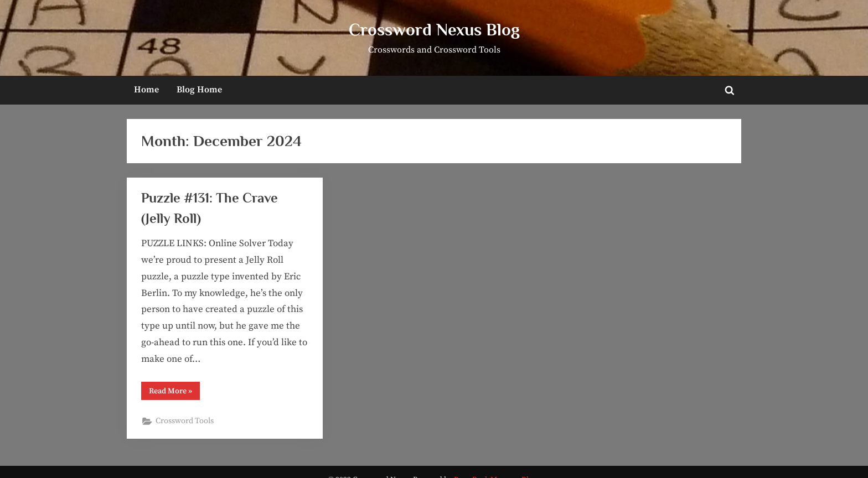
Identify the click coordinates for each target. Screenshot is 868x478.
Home (146, 90)
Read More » (174, 393)
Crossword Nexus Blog (434, 30)
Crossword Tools (185, 421)
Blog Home (199, 90)
